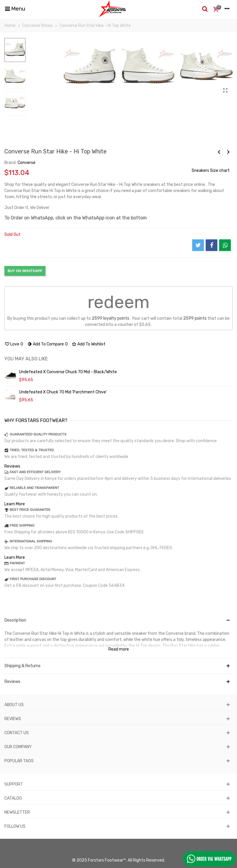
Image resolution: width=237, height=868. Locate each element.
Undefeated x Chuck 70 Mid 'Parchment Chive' (63, 392)
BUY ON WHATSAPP (25, 271)
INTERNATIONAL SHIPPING (31, 541)
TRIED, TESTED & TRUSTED (32, 450)
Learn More (15, 504)
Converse (27, 163)
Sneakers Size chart (211, 171)
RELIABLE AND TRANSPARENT (34, 488)
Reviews (12, 466)
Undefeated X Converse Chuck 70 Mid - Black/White (68, 372)
